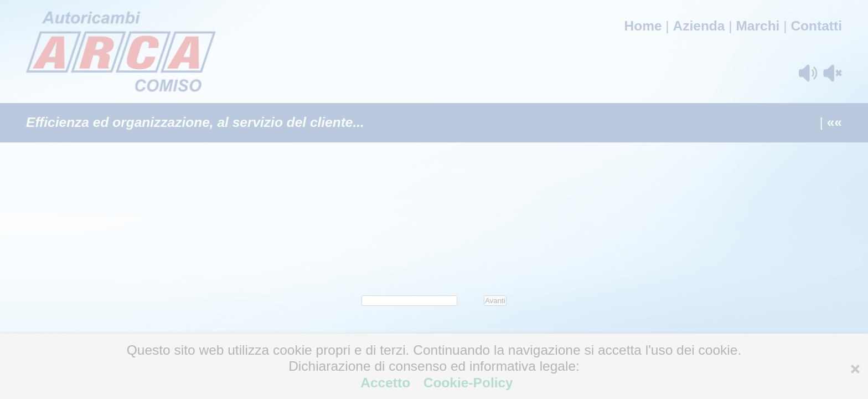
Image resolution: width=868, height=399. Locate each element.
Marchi (758, 26)
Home (643, 26)
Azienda (699, 26)
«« (835, 122)
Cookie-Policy (466, 383)
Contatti (816, 26)
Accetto (387, 383)
